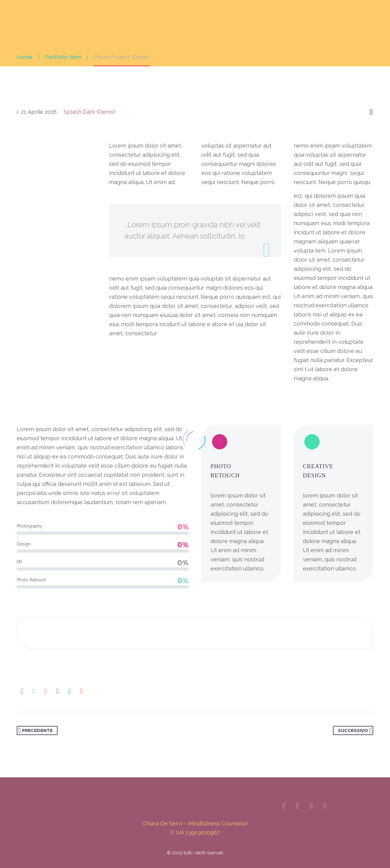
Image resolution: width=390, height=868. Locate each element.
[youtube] (325, 806)
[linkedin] (298, 806)
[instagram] (284, 806)
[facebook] (311, 806)
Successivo (355, 730)
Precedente (35, 730)
